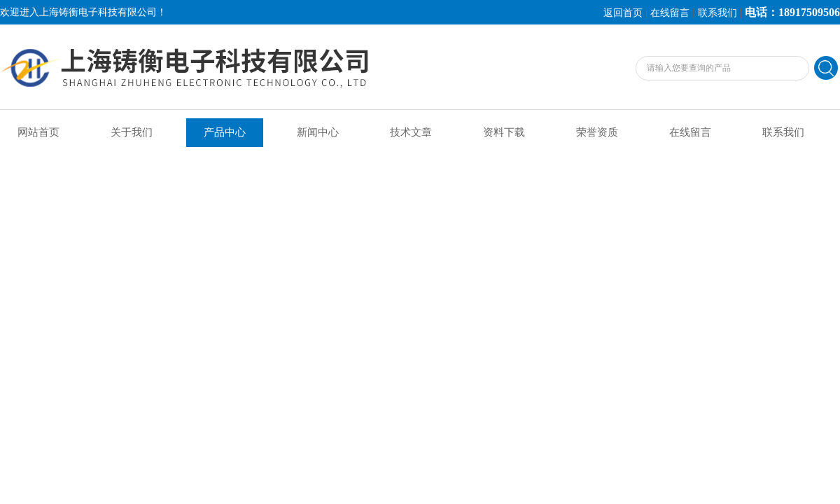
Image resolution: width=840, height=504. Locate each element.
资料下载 (504, 132)
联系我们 (717, 13)
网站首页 (38, 132)
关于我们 (132, 132)
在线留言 (670, 13)
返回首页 (623, 13)
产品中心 (225, 132)
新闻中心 (318, 132)
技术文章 (411, 132)
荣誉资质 (597, 132)
